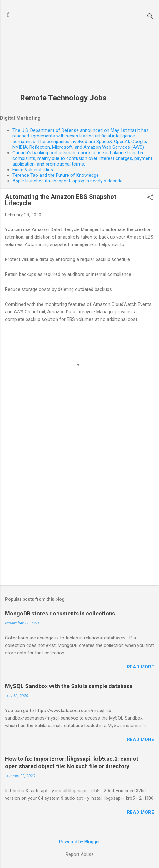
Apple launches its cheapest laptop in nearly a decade (67, 181)
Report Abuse (80, 854)
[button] (150, 198)
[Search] (150, 17)
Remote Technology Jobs (63, 98)
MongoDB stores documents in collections (60, 613)
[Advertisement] (63, 50)
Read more (140, 667)
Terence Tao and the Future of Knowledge (56, 175)
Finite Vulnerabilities (33, 170)
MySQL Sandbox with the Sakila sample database (69, 686)
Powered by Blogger (79, 842)
